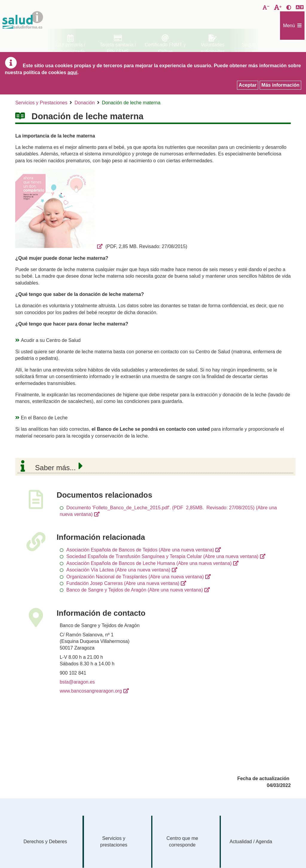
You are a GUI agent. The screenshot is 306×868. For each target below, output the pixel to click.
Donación (85, 103)
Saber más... (55, 468)
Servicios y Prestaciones (41, 103)
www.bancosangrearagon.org (91, 691)
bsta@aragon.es (77, 682)
